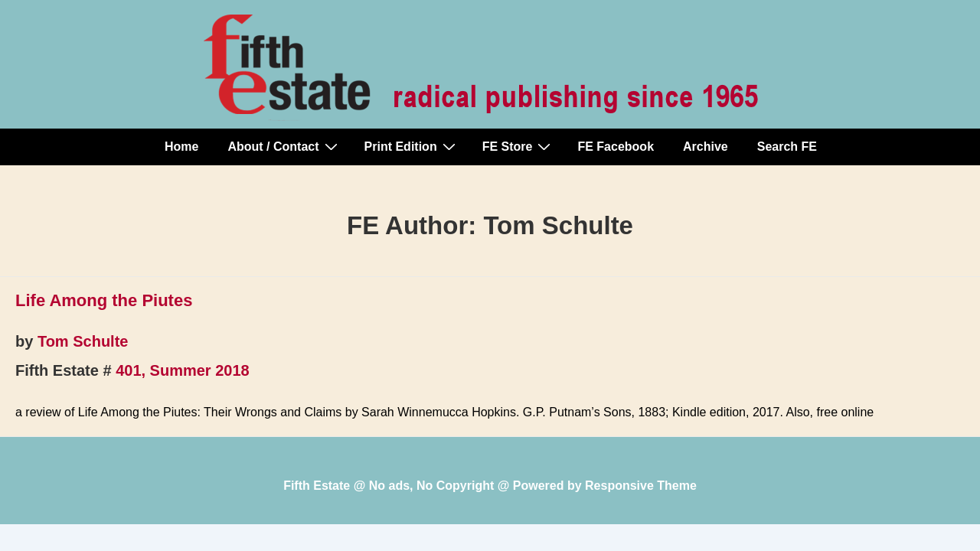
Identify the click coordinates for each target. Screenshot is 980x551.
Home (181, 147)
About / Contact (284, 146)
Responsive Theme (641, 486)
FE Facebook (616, 147)
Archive (706, 147)
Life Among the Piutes (104, 300)
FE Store (519, 146)
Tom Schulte (83, 341)
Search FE (787, 147)
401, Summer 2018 (183, 370)
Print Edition (412, 146)
